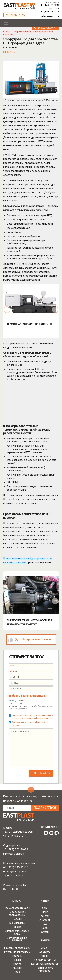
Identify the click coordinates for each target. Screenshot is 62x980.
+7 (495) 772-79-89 (50, 5)
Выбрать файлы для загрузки (28, 696)
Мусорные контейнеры (17, 952)
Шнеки (17, 927)
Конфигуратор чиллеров (45, 969)
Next (55, 310)
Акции (45, 948)
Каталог (17, 901)
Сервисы (45, 941)
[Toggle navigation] (6, 23)
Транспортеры (17, 923)
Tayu (45, 924)
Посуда (17, 964)
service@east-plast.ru (15, 872)
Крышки (17, 968)
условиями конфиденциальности (37, 718)
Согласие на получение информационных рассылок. (31, 724)
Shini (45, 908)
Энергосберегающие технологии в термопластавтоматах (29, 623)
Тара (17, 972)
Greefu (45, 932)
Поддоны (17, 956)
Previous (7, 310)
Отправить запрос (16, 15)
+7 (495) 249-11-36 (50, 12)
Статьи (7, 32)
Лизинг (45, 956)
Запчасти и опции (17, 938)
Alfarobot (45, 920)
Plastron (45, 916)
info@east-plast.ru (50, 17)
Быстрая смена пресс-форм (17, 933)
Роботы (17, 919)
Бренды (45, 901)
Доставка (45, 952)
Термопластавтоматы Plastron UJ (29, 324)
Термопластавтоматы (17, 908)
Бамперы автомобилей (17, 948)
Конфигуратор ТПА (45, 960)
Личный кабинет (49, 828)
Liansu (45, 928)
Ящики (17, 960)
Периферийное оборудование (17, 914)
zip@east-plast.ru (13, 876)
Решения (17, 941)
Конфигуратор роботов (45, 964)
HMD (45, 912)
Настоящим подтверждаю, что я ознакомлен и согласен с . (32, 717)
